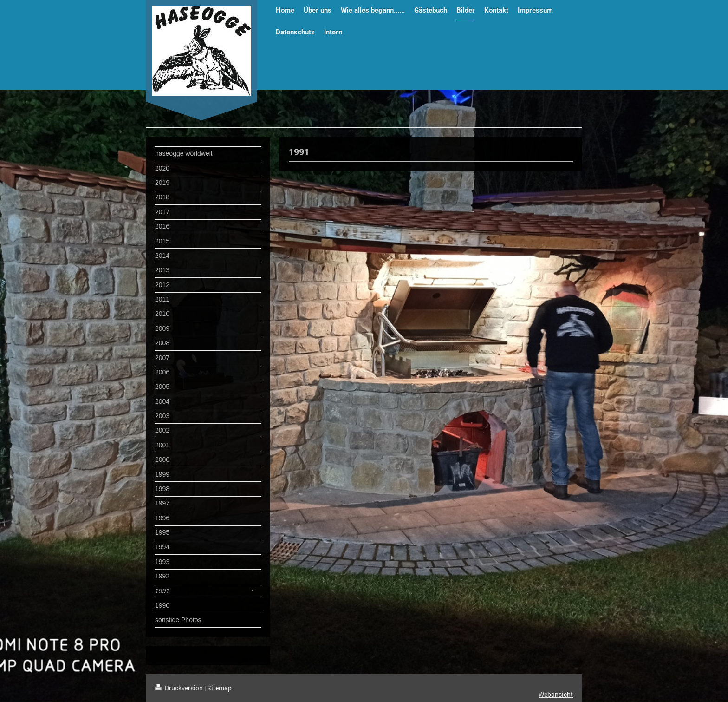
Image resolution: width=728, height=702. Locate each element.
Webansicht (556, 694)
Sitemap (219, 688)
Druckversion (180, 688)
